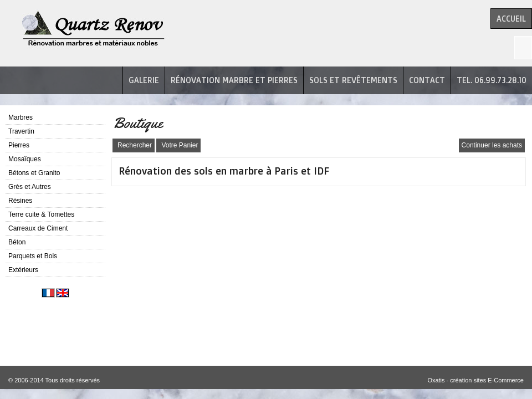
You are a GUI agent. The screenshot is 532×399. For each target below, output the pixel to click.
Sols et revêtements (353, 80)
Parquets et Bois (33, 256)
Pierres (19, 145)
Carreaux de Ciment (38, 228)
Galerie (144, 80)
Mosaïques (25, 159)
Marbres (21, 117)
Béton (17, 242)
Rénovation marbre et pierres (234, 80)
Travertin (21, 131)
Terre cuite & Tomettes (41, 214)
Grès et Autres (30, 187)
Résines (20, 201)
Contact (427, 80)
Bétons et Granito (34, 173)
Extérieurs (23, 270)
